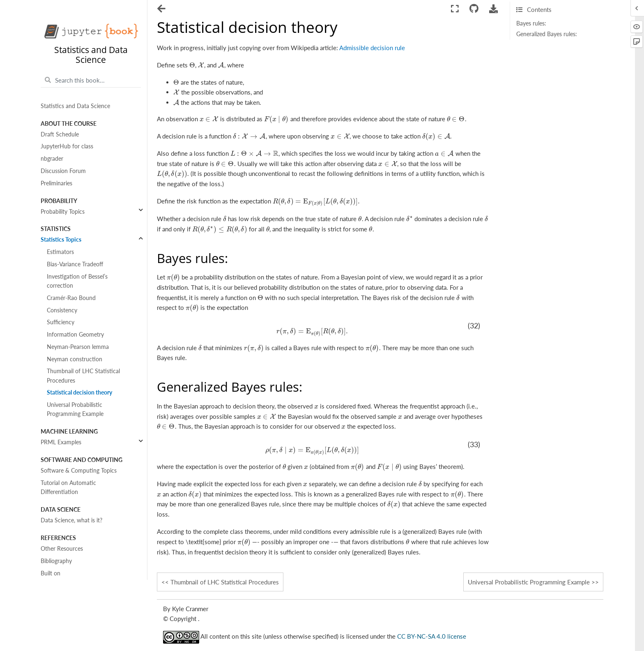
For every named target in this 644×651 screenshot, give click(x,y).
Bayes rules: (531, 23)
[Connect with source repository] (474, 9)
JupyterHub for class (67, 146)
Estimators (60, 252)
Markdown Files (61, 602)
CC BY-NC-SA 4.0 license (432, 637)
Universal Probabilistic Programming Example (75, 409)
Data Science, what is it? (71, 520)
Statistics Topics (61, 240)
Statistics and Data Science (75, 106)
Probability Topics (63, 212)
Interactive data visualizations (78, 638)
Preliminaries (56, 183)
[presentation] (192, 65)
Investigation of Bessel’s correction (77, 281)
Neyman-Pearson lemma (78, 347)
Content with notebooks (71, 626)
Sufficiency (61, 322)
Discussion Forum (63, 171)
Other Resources (62, 549)
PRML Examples (61, 442)
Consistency (62, 310)
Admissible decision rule (372, 48)
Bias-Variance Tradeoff (75, 264)
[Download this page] (494, 9)
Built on (51, 573)
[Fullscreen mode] (455, 9)
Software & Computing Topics (79, 471)
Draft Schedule (60, 134)
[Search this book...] (91, 80)
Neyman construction (75, 359)
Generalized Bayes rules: (547, 34)
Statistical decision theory (79, 392)
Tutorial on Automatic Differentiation (68, 487)
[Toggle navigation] (162, 9)
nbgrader (52, 159)
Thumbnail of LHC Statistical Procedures (83, 376)
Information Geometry (75, 335)
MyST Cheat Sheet (64, 614)
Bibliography (56, 561)
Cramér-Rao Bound (71, 298)
